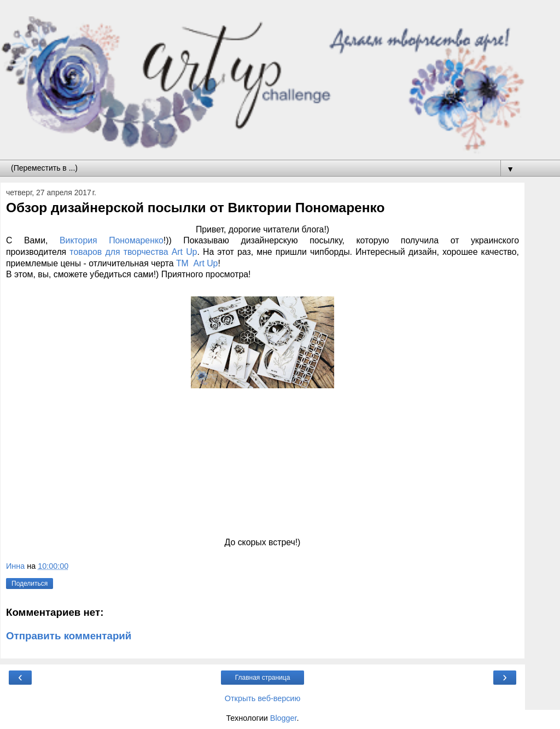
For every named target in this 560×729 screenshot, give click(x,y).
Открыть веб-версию (262, 698)
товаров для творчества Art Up (132, 252)
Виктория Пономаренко (105, 240)
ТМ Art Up (196, 263)
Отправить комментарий (69, 636)
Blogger (284, 718)
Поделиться (30, 584)
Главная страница (263, 678)
